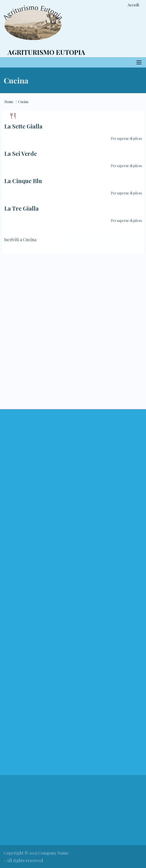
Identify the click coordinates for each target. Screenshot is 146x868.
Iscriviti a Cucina (20, 240)
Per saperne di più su (126, 138)
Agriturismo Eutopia (46, 52)
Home (9, 102)
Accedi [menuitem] (133, 5)
